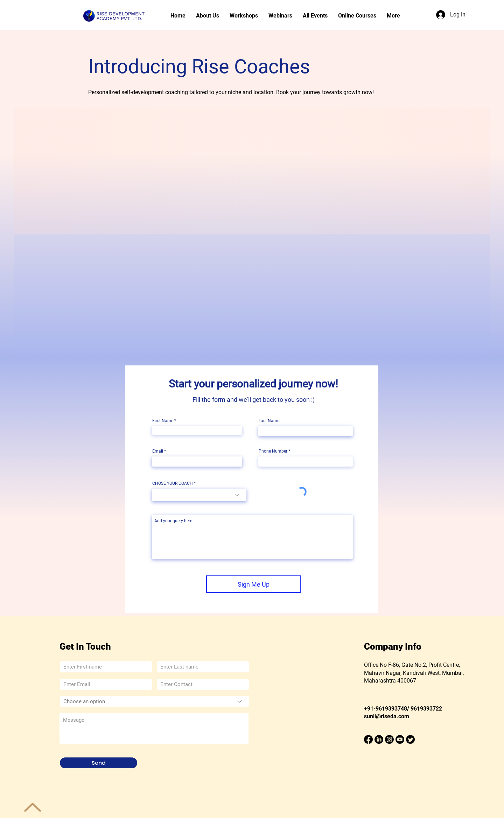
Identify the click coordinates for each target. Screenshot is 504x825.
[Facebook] (368, 739)
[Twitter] (410, 739)
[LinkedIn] (379, 739)
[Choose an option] (154, 701)
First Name (163, 421)
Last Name (269, 421)
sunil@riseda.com (387, 716)
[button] (280, 16)
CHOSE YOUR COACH (173, 483)
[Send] (99, 763)
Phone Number (273, 451)
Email (158, 451)
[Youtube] (400, 739)
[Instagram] (389, 739)
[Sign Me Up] (253, 584)
